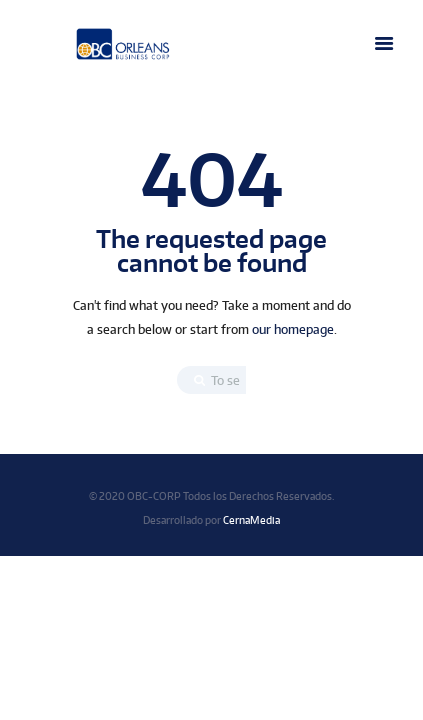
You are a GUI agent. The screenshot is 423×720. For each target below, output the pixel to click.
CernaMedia (251, 519)
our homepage (293, 329)
